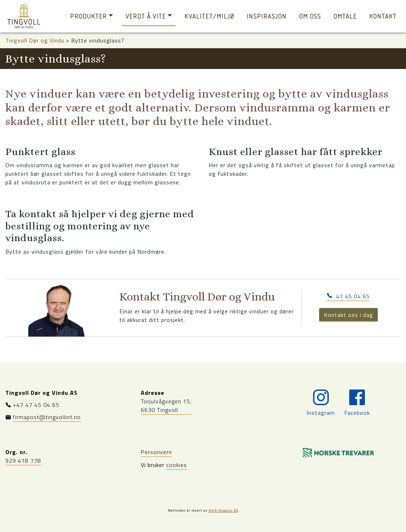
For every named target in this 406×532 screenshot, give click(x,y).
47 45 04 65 (348, 296)
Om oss (310, 16)
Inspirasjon (267, 16)
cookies (177, 465)
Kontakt (383, 16)
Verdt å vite (146, 16)
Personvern (156, 452)
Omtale (345, 16)
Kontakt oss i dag (348, 315)
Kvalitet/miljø (209, 16)
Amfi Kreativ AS (224, 510)
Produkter (88, 16)
